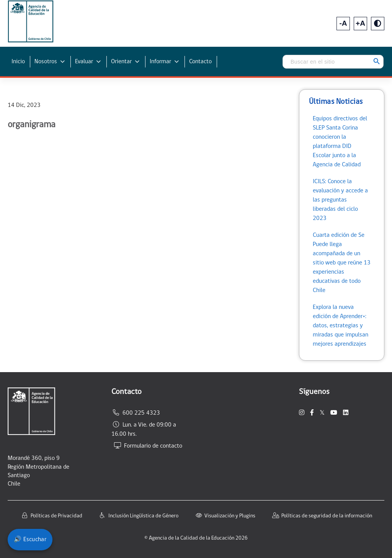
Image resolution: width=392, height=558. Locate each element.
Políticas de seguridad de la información (327, 516)
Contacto (200, 62)
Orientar (121, 62)
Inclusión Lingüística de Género (143, 516)
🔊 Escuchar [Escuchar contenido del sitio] (30, 540)
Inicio (18, 62)
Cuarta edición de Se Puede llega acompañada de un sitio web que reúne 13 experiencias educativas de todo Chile (342, 263)
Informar (160, 62)
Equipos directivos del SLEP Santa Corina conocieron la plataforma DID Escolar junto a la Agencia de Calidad (340, 142)
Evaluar (84, 62)
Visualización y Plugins (230, 516)
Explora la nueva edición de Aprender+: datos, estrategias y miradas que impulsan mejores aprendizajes (341, 326)
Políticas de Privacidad (56, 516)
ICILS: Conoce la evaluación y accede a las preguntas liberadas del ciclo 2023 (340, 200)
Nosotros (46, 62)
